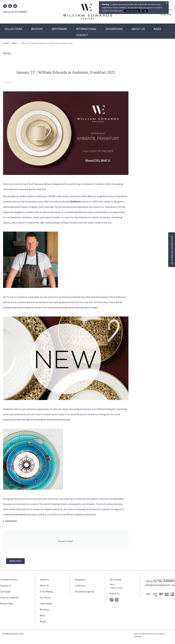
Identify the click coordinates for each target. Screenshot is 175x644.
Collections (13, 29)
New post (15, 561)
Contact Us (6, 586)
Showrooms (114, 29)
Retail (43, 622)
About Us (138, 29)
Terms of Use (140, 634)
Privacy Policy (7, 604)
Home (6, 43)
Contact (82, 35)
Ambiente (75, 201)
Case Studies (46, 604)
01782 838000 (164, 581)
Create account (116, 588)
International (86, 29)
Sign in (112, 584)
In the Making (46, 592)
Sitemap (138, 636)
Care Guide (5, 592)
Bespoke (37, 29)
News (157, 29)
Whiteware (59, 29)
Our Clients (45, 598)
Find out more (132, 11)
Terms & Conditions (10, 598)
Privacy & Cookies (156, 634)
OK (145, 11)
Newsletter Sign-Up (84, 592)
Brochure (44, 610)
